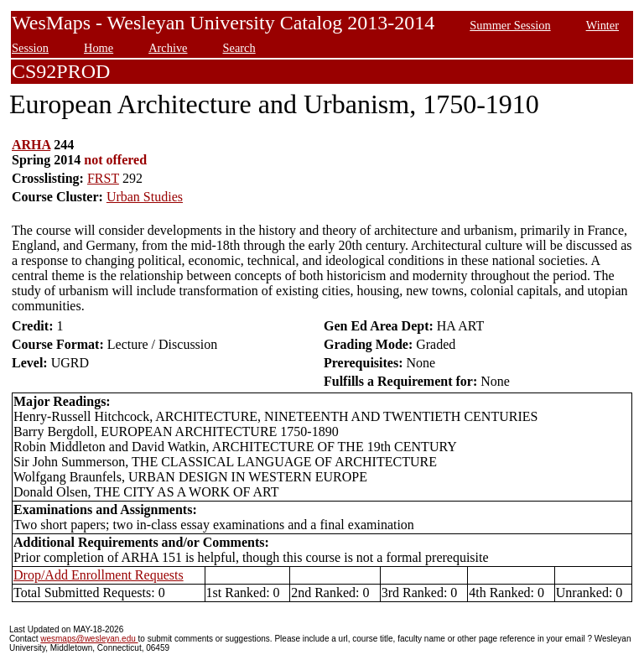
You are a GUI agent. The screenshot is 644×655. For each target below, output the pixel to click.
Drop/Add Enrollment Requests (99, 575)
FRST (103, 178)
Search (239, 48)
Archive (168, 48)
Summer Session (510, 25)
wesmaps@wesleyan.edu (89, 639)
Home (99, 48)
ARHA (31, 145)
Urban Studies (145, 197)
